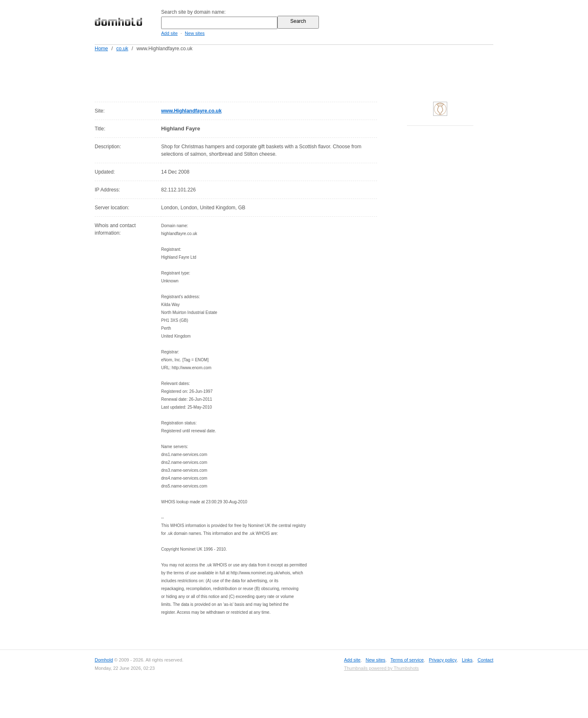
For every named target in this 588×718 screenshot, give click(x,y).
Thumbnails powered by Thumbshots (381, 668)
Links (467, 660)
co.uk (122, 49)
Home (101, 49)
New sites (195, 33)
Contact (485, 660)
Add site (169, 33)
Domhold (104, 660)
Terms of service (407, 660)
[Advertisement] (310, 75)
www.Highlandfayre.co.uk (191, 111)
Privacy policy (443, 660)
